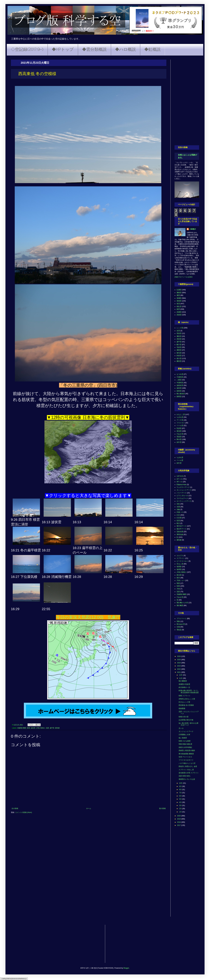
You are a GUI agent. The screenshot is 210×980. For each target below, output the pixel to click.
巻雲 (178, 304)
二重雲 (179, 380)
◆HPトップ (63, 50)
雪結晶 (179, 630)
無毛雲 (179, 353)
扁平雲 (52, 728)
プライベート (181, 619)
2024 (179, 663)
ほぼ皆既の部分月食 (186, 720)
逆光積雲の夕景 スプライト (189, 773)
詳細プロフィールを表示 (184, 277)
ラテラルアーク (182, 498)
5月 (181, 799)
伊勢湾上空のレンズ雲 (187, 699)
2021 (179, 672)
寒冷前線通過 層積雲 (186, 754)
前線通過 (182, 708)
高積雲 (179, 315)
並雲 (178, 331)
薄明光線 (180, 534)
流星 (47, 728)
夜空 (178, 578)
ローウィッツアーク (184, 501)
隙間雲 (179, 397)
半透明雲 (180, 383)
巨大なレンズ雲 (184, 702)
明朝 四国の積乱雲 (185, 744)
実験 (178, 621)
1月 (181, 812)
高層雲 (179, 312)
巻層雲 (179, 298)
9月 (181, 786)
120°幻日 (180, 476)
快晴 (178, 586)
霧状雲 (179, 361)
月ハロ (181, 728)
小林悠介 (193, 229)
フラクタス (181, 423)
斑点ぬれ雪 (181, 624)
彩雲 (178, 521)
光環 (178, 507)
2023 (179, 666)
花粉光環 (180, 532)
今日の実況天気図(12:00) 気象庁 (88, 617)
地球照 (179, 569)
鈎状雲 (179, 356)
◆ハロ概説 (125, 50)
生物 (178, 627)
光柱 (178, 504)
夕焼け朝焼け (41, 728)
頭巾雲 (179, 442)
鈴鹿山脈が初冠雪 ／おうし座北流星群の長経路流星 (189, 691)
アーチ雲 (180, 420)
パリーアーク (181, 493)
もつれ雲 (180, 374)
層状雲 (179, 336)
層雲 (178, 295)
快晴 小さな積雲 (185, 741)
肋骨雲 (179, 391)
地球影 (179, 567)
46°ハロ (179, 482)
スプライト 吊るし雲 (186, 770)
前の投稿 (162, 808)
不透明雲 (180, 377)
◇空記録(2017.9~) (27, 50)
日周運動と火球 (184, 735)
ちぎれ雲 (180, 417)
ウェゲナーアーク (183, 487)
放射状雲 (180, 385)
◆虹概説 (152, 50)
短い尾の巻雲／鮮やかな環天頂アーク (188, 724)
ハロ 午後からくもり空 (187, 763)
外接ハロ (180, 512)
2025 (179, 660)
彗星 (178, 583)
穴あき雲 (180, 434)
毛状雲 (179, 347)
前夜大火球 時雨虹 (185, 747)
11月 (181, 678)
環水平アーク (181, 529)
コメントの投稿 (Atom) (24, 812)
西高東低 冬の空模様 (186, 705)
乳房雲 (179, 428)
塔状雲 (179, 333)
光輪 (178, 509)
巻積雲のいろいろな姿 (187, 779)
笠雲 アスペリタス (185, 757)
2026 (179, 656)
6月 (181, 796)
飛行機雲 (180, 605)
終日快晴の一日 (184, 687)
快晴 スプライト (185, 696)
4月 (181, 802)
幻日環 (179, 518)
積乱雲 (179, 306)
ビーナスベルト (182, 561)
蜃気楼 (57, 728)
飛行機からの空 (182, 603)
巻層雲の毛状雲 (184, 684)
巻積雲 (179, 301)
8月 (181, 790)
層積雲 (179, 293)
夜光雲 (179, 575)
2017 (179, 825)
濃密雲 (179, 350)
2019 (179, 819)
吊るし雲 (180, 564)
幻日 (178, 515)
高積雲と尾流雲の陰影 (187, 751)
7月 (181, 793)
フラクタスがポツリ (186, 760)
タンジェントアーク (184, 490)
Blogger (126, 968)
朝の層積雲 (183, 681)
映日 (178, 523)
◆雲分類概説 (94, 50)
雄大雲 (179, 358)
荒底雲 (179, 437)
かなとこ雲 (181, 415)
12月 (181, 675)
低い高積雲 (183, 738)
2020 (179, 816)
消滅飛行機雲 (22, 728)
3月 (181, 805)
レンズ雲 (180, 328)
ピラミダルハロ (182, 496)
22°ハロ (179, 479)
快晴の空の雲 (184, 717)
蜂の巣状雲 (181, 394)
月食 (178, 589)
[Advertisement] (187, 100)
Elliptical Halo (181, 485)
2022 (179, 669)
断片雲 (179, 345)
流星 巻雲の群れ (185, 776)
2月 (181, 809)
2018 (179, 822)
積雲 (28, 728)
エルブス (180, 556)
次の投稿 (15, 808)
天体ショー (181, 580)
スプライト (181, 558)
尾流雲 (179, 431)
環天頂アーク (181, 526)
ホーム (89, 808)
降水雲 (179, 439)
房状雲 (179, 339)
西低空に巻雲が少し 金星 (188, 766)
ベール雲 (180, 426)
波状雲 (33, 728)
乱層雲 (179, 290)
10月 (181, 783)
